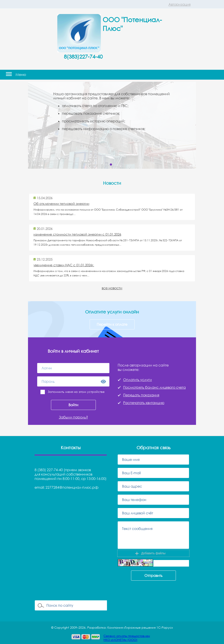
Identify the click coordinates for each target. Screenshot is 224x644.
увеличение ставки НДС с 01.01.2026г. (64, 265)
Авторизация (179, 4)
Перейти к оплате (112, 324)
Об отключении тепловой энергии (61, 204)
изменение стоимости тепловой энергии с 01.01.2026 (77, 234)
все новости (112, 288)
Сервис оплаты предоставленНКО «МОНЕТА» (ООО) (127, 638)
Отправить (153, 576)
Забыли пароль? (73, 417)
